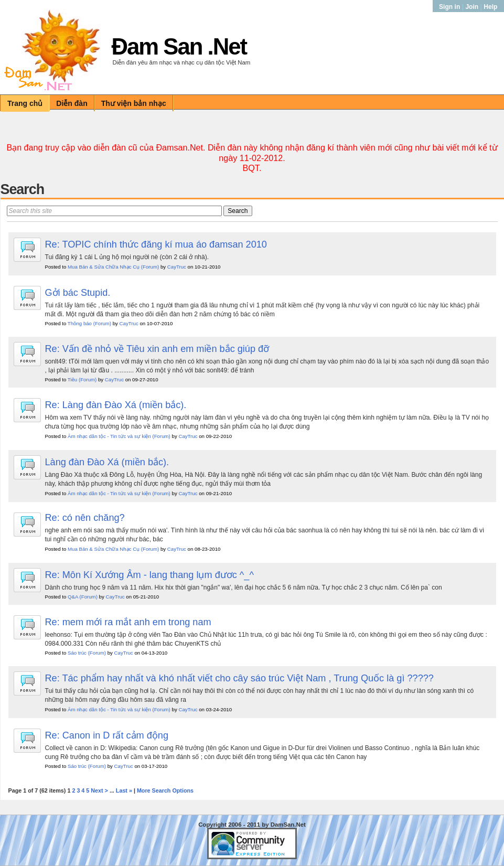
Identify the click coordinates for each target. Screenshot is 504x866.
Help (490, 7)
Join (472, 7)
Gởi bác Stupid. (78, 293)
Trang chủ (25, 103)
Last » (124, 790)
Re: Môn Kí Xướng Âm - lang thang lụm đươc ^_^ (149, 575)
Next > (99, 790)
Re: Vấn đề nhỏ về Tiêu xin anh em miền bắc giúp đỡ (157, 349)
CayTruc (177, 267)
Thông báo (80, 323)
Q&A (73, 597)
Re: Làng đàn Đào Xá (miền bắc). (116, 405)
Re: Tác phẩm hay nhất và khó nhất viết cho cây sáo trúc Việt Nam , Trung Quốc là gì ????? (239, 678)
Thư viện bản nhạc (134, 103)
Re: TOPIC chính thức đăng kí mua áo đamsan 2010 (156, 244)
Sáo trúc (77, 653)
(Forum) (150, 267)
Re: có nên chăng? (85, 518)
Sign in (451, 7)
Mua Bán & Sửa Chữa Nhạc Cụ (104, 267)
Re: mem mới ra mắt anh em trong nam (128, 622)
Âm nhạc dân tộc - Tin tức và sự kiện (109, 436)
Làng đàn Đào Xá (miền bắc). (107, 462)
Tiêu (72, 379)
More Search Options (165, 790)
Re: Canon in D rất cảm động (107, 735)
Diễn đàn (72, 103)
